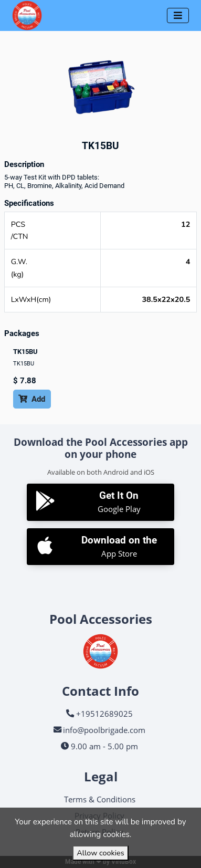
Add (32, 399)
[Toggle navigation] (178, 15)
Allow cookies (100, 853)
